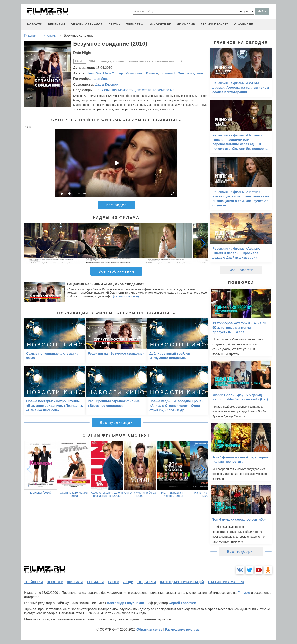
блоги (113, 582)
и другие (196, 73)
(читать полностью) (126, 296)
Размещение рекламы (183, 629)
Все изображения (116, 271)
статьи (114, 24)
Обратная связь (149, 629)
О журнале (244, 24)
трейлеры (135, 24)
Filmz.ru (244, 593)
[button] (203, 243)
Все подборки (241, 552)
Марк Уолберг (113, 73)
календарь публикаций (182, 582)
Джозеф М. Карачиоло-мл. (155, 90)
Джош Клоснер (107, 84)
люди (128, 582)
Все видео (116, 205)
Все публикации (116, 423)
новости (35, 24)
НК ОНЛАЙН (186, 24)
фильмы (75, 582)
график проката (215, 24)
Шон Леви (101, 79)
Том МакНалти (122, 90)
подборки (147, 582)
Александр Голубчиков (125, 603)
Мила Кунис (134, 73)
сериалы (95, 582)
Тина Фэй (94, 73)
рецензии (57, 24)
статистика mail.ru (226, 582)
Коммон (152, 73)
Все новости (241, 270)
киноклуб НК (160, 24)
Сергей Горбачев (182, 603)
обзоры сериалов (87, 24)
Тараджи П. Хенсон (174, 73)
